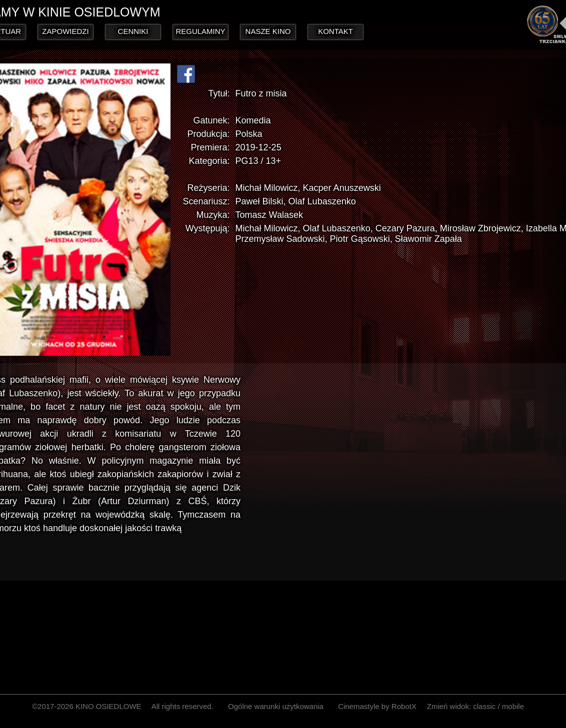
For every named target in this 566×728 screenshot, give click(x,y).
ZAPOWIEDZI (65, 31)
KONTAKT (335, 31)
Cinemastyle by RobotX (377, 706)
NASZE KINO (268, 31)
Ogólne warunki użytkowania (276, 706)
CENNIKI (133, 31)
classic (484, 706)
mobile (513, 706)
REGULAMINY (200, 31)
